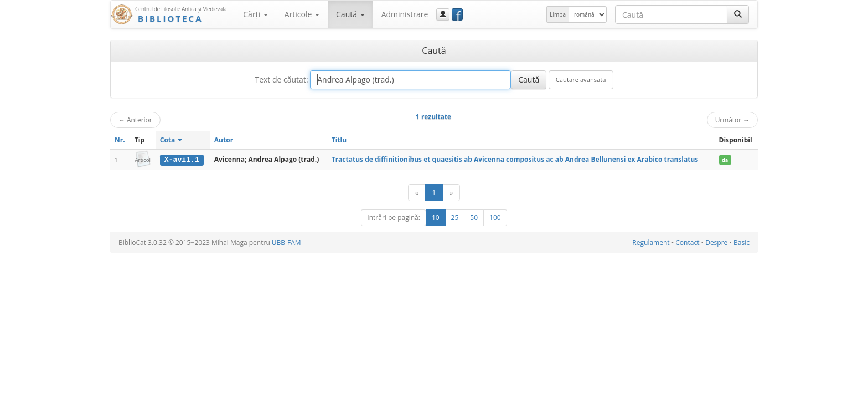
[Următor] (451, 193)
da (725, 160)
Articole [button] (302, 14)
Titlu (339, 140)
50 (474, 218)
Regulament (651, 242)
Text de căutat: (281, 80)
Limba (558, 14)
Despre (716, 242)
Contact (687, 242)
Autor (224, 140)
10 (436, 218)
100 (495, 218)
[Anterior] (417, 193)
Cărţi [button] (255, 14)
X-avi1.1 (182, 160)
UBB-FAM (286, 242)
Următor (732, 120)
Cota (171, 140)
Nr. (120, 140)
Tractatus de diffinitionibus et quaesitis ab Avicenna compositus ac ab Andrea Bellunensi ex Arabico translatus (515, 159)
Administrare (405, 14)
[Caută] (738, 14)
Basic (742, 242)
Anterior (135, 120)
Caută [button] (350, 14)
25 (455, 218)
